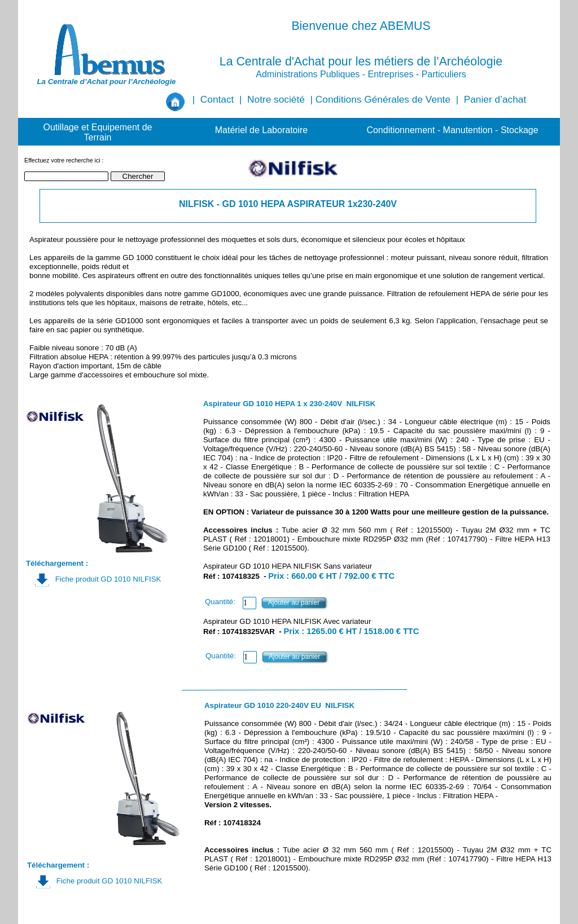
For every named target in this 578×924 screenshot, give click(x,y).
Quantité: (220, 602)
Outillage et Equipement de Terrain (97, 132)
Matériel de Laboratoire (262, 130)
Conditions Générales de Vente (383, 99)
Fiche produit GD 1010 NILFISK (108, 579)
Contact (217, 99)
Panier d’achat (495, 99)
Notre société (276, 99)
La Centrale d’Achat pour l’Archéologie (106, 82)
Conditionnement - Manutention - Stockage (452, 130)
